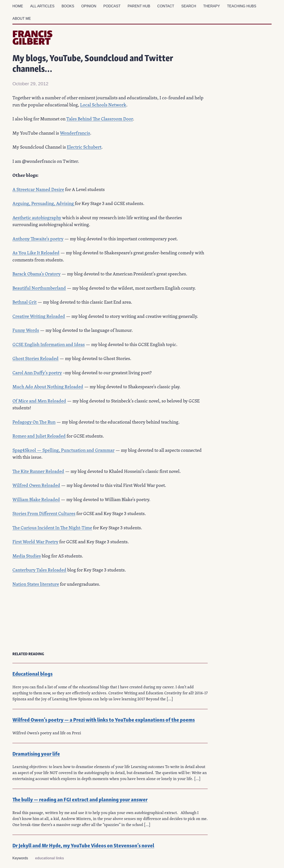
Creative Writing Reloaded (39, 316)
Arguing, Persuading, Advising (44, 203)
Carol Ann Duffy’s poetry (37, 372)
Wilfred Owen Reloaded (36, 485)
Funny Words (26, 330)
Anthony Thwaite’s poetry (38, 239)
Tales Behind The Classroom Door (100, 119)
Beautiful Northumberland (39, 288)
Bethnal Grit (25, 302)
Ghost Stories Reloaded (35, 358)
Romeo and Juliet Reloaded (39, 436)
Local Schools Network (103, 105)
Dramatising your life (36, 753)
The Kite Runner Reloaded (38, 471)
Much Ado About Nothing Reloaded (48, 386)
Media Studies (27, 556)
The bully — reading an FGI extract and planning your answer (80, 799)
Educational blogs (33, 673)
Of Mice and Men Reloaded (39, 401)
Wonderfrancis (75, 133)
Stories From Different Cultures (44, 513)
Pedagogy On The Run (34, 422)
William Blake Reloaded (36, 499)
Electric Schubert (84, 147)
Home (18, 6)
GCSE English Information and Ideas (49, 344)
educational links (49, 858)
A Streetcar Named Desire (38, 189)
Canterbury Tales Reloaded (39, 570)
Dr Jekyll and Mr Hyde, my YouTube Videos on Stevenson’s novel (83, 845)
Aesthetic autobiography (37, 217)
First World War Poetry (35, 542)
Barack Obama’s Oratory (36, 274)
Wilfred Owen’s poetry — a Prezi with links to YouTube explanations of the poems (104, 719)
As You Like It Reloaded (36, 253)
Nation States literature (36, 584)
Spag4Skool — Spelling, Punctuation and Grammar (63, 450)
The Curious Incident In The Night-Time (52, 528)
